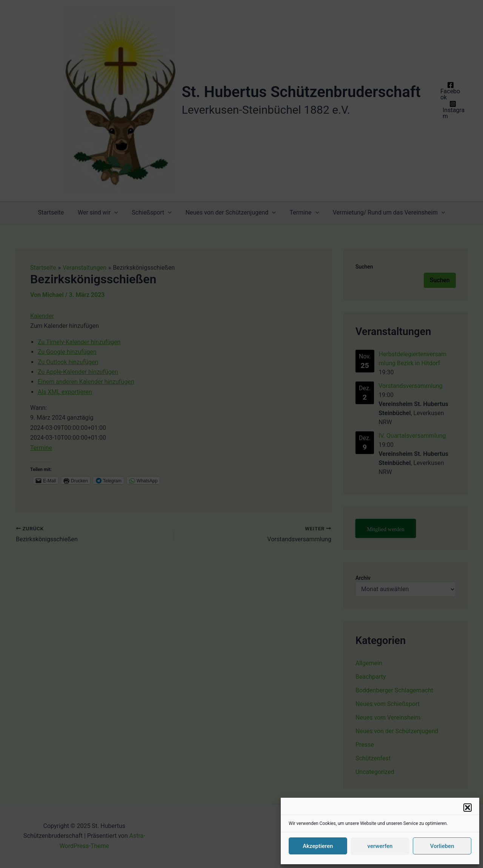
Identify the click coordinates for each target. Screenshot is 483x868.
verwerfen (380, 846)
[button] (468, 808)
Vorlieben (442, 846)
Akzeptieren (318, 846)
